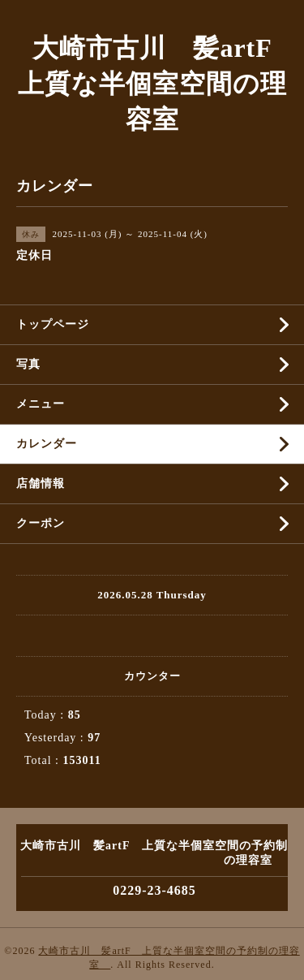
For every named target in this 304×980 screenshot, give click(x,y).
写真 (28, 364)
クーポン (41, 523)
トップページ (53, 324)
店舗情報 (41, 484)
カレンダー (47, 444)
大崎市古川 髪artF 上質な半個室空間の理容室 (158, 84)
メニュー (41, 404)
